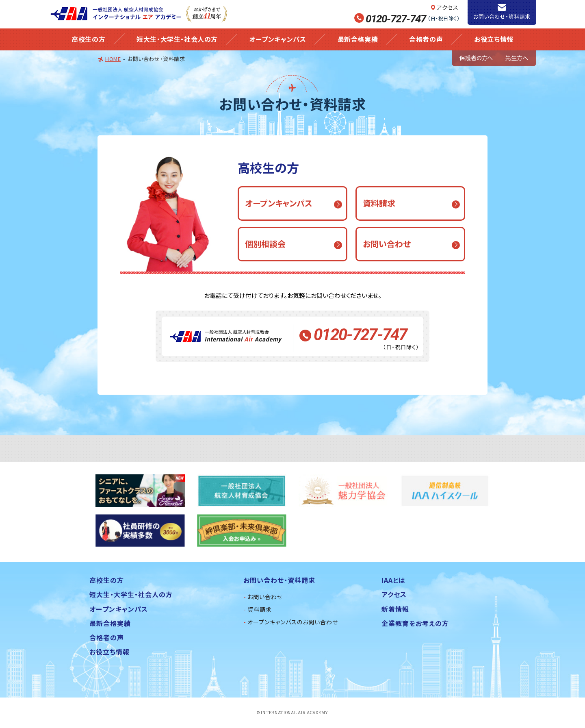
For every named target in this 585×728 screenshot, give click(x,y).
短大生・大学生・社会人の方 (177, 39)
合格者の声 (426, 39)
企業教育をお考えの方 (415, 623)
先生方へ (517, 58)
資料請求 (260, 609)
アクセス (447, 7)
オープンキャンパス (277, 39)
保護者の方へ (476, 58)
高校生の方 (88, 39)
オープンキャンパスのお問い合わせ (293, 622)
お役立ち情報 (494, 39)
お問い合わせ (265, 597)
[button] (292, 203)
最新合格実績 (358, 39)
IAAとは (393, 580)
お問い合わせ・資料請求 (502, 16)
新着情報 (395, 609)
